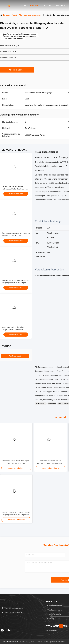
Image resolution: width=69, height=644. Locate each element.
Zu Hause (6, 15)
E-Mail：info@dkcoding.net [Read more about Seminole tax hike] (12, 612)
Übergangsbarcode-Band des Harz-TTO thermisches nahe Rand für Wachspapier (16, 236)
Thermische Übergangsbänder (30, 15)
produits (14, 15)
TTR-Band (52, 403)
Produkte (34, 6)
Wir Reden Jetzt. (17, 70)
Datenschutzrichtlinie (10, 642)
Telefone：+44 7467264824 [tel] (12, 608)
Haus (23, 6)
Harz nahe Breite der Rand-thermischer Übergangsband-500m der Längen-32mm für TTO (15, 283)
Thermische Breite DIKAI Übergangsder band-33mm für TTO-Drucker (16, 462)
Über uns (47, 6)
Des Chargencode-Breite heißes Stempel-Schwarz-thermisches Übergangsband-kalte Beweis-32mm (14, 330)
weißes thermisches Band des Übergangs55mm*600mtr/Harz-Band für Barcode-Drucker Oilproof (50, 462)
